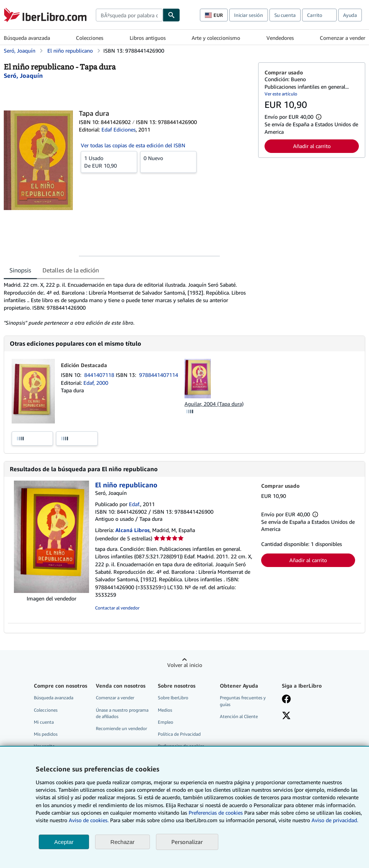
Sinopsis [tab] (20, 270)
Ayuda (350, 15)
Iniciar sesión (249, 15)
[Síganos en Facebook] (286, 700)
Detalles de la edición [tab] (71, 270)
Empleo (166, 722)
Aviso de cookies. (89, 820)
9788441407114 (159, 375)
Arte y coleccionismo (216, 38)
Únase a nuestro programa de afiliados (122, 713)
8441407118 (100, 375)
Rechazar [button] (122, 842)
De (109, 162)
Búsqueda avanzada (27, 38)
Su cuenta (285, 15)
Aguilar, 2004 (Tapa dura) (214, 404)
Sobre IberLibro (173, 698)
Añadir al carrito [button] (312, 146)
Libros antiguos (148, 38)
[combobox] (129, 15)
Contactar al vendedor (117, 608)
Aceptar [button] (64, 842)
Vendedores (280, 38)
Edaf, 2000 (96, 383)
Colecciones (90, 38)
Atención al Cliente (239, 716)
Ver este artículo (281, 94)
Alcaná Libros (132, 530)
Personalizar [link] (187, 842)
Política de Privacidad (179, 734)
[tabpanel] (128, 304)
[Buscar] (171, 15)
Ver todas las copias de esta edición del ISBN (133, 145)
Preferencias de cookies (216, 813)
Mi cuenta (44, 722)
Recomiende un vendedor (121, 728)
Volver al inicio (185, 665)
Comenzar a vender (343, 38)
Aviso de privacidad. (335, 820)
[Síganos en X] (286, 716)
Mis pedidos (46, 734)
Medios (165, 710)
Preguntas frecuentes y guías (243, 701)
